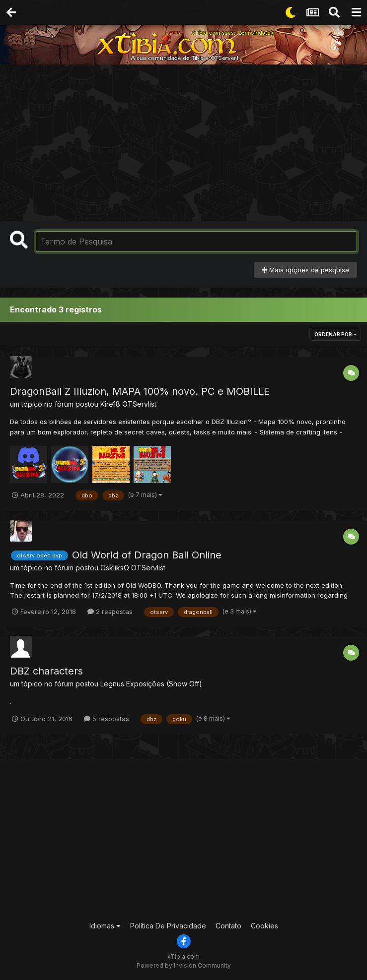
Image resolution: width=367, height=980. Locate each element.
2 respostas (110, 612)
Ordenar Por (335, 334)
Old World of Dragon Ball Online (147, 555)
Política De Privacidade (168, 926)
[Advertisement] (186, 139)
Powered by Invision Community (184, 965)
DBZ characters (46, 671)
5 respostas (107, 719)
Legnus (112, 684)
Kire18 (110, 404)
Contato (228, 926)
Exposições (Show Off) (164, 684)
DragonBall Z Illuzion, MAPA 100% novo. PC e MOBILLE (140, 391)
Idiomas (105, 926)
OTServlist (139, 404)
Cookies (264, 926)
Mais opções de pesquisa (305, 270)
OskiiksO (115, 568)
